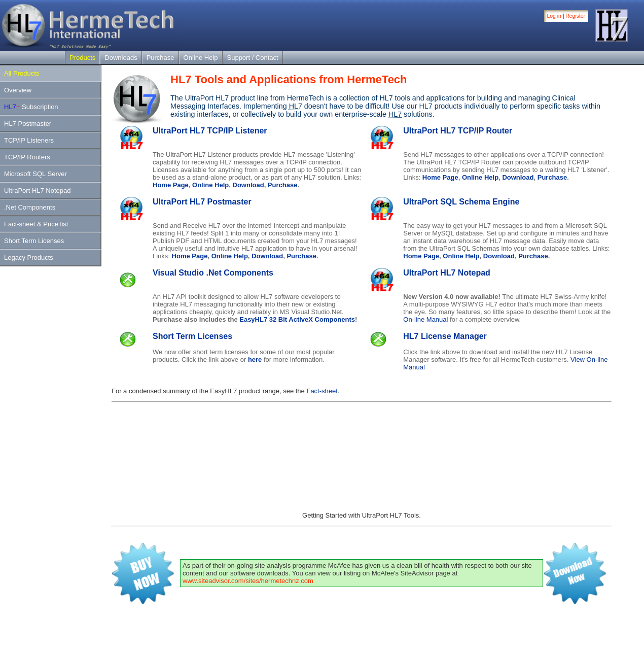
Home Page (171, 185)
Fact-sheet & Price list (36, 224)
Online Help (201, 58)
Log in (554, 16)
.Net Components (30, 207)
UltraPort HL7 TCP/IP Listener (210, 131)
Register (575, 16)
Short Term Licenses (34, 241)
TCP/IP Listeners (29, 140)
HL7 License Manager (445, 336)
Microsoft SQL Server (35, 174)
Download (248, 185)
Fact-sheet (322, 391)
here (255, 360)
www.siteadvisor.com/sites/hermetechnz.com (248, 581)
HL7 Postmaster (28, 124)
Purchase (160, 58)
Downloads (121, 58)
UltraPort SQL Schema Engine (461, 202)
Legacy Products (29, 258)
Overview (18, 90)
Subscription (31, 107)
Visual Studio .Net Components (213, 273)
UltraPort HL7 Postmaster (202, 202)
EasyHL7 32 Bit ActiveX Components (297, 319)
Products (82, 58)
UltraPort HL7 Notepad (38, 191)
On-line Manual (425, 319)
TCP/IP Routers (27, 157)
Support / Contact (253, 58)
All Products (22, 73)
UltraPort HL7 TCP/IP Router (458, 131)
